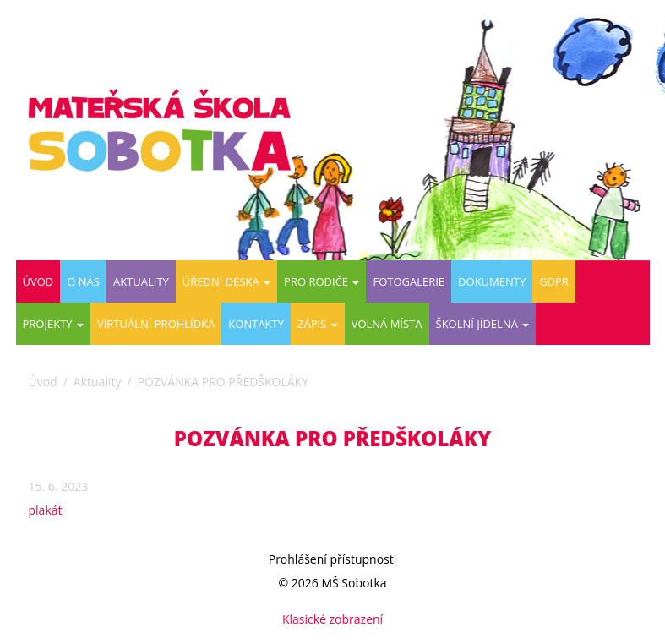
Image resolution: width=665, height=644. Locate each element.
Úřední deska (226, 281)
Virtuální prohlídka (156, 324)
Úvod (38, 281)
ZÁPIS (318, 324)
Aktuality (141, 281)
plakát (46, 510)
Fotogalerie (409, 281)
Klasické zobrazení (332, 619)
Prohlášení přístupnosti (333, 559)
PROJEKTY (53, 324)
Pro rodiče (322, 281)
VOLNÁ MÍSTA (387, 324)
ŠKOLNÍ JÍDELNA (483, 324)
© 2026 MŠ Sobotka (332, 583)
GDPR (554, 281)
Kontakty (256, 324)
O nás (83, 281)
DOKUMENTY (492, 281)
